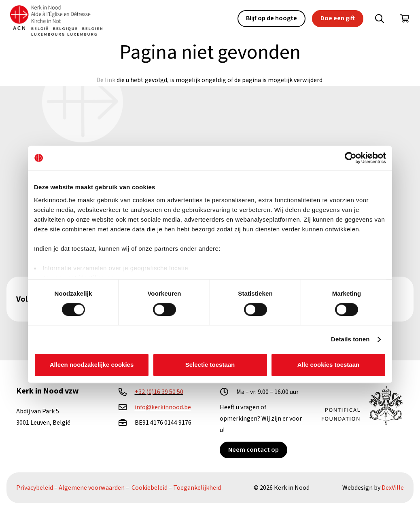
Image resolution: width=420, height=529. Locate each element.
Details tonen (350, 339)
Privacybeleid (35, 488)
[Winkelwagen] (405, 19)
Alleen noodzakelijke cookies (92, 365)
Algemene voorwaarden (92, 488)
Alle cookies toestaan (328, 365)
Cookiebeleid (150, 488)
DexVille (393, 488)
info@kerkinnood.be (163, 407)
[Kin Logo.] (56, 20)
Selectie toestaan (210, 365)
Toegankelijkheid (197, 488)
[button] (380, 19)
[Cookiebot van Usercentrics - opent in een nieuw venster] (351, 158)
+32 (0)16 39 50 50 (159, 392)
